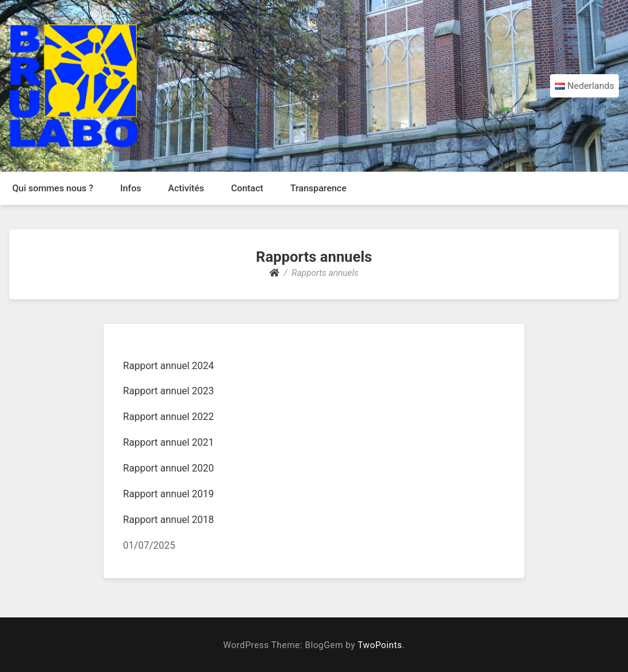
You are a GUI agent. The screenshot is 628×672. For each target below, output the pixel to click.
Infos (131, 188)
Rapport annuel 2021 (169, 442)
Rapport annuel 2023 (169, 391)
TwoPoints (380, 645)
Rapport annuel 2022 (169, 417)
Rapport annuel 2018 (169, 520)
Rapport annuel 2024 (169, 366)
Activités (186, 188)
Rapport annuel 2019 (169, 494)
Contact (247, 188)
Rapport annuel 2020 (169, 468)
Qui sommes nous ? (53, 188)
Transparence (318, 188)
